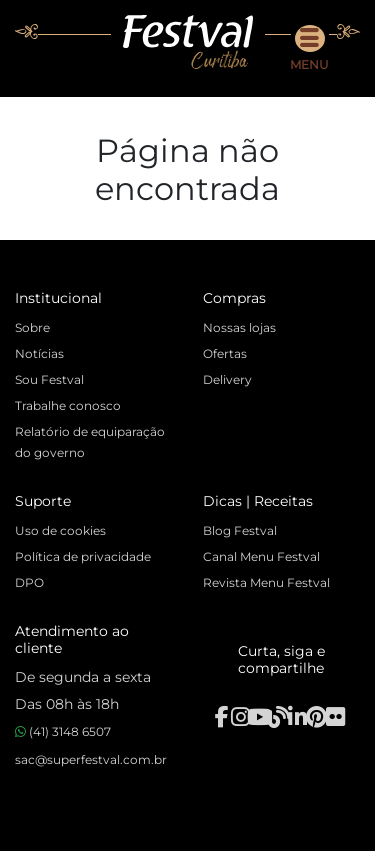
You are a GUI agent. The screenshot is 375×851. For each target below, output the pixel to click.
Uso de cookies (60, 530)
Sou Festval (49, 379)
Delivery (227, 379)
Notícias (39, 353)
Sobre (32, 327)
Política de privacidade (83, 556)
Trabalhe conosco (68, 405)
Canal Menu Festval (261, 556)
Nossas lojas (239, 327)
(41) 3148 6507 (63, 731)
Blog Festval (240, 530)
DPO (29, 582)
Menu (309, 48)
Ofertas (225, 353)
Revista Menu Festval (266, 582)
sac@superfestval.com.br (91, 759)
